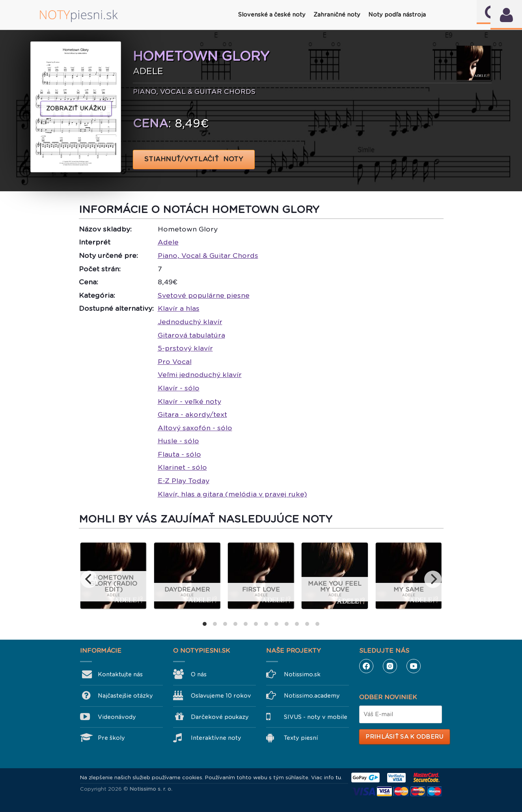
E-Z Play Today (184, 481)
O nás (199, 674)
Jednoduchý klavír (190, 322)
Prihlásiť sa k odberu (404, 737)
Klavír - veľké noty (189, 401)
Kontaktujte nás (120, 674)
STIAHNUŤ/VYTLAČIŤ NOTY (194, 159)
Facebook (366, 666)
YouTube (414, 666)
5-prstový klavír (185, 348)
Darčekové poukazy (220, 717)
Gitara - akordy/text (192, 414)
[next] (433, 579)
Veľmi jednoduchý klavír (200, 375)
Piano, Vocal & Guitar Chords (208, 256)
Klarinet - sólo (182, 467)
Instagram (390, 666)
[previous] (89, 579)
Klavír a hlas (179, 308)
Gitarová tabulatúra (191, 335)
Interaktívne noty (216, 738)
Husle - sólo (178, 441)
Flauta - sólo (179, 454)
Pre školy (111, 738)
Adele (168, 242)
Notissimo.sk (302, 674)
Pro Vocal (175, 362)
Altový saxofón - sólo (195, 428)
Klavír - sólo (179, 388)
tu (338, 777)
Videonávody (117, 717)
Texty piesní (301, 738)
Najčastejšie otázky (125, 696)
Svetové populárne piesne (204, 295)
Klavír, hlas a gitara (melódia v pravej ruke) (232, 494)
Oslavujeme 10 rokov (221, 696)
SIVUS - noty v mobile (316, 717)
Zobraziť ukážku (76, 108)
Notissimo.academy (312, 696)
